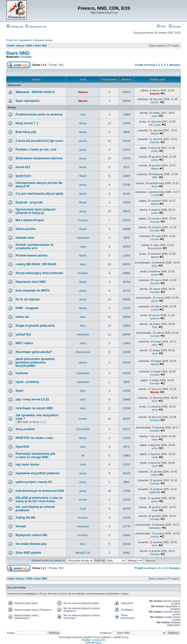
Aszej (155, 186)
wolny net (22, 317)
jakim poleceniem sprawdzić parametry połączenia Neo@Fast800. (35, 362)
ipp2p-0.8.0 (23, 176)
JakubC (155, 102)
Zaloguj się (15, 27)
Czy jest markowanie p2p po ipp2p (39, 194)
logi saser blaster (28, 464)
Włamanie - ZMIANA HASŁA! (35, 92)
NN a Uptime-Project (30, 220)
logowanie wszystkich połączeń (37, 473)
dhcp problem (25, 429)
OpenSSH (22, 447)
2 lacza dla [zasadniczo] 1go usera (39, 141)
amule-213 (23, 167)
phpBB (87, 637)
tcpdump (22, 373)
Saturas (83, 92)
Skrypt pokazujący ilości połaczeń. (40, 273)
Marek (83, 123)
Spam (20, 391)
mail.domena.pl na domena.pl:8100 (40, 491)
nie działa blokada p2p (31, 544)
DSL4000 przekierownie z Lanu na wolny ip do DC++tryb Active (39, 500)
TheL (155, 327)
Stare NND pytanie (28, 553)
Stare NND (41, 46)
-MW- (155, 177)
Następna (175, 65)
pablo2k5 (155, 492)
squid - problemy (27, 382)
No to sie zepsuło (28, 299)
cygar (83, 246)
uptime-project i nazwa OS (34, 482)
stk (83, 455)
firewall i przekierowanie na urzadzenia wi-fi (34, 246)
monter (83, 419)
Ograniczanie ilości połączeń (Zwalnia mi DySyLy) (36, 211)
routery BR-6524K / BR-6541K (36, 264)
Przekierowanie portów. (32, 256)
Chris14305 (83, 429)
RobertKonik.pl (93, 643)
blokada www (25, 238)
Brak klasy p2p (26, 132)
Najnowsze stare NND (31, 282)
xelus (83, 114)
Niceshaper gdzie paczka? (34, 352)
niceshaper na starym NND (34, 408)
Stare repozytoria (28, 101)
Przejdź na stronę (145, 65)
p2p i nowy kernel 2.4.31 (32, 399)
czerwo (155, 239)
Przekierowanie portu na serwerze (39, 114)
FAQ (161, 27)
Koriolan (26, 57)
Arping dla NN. (26, 518)
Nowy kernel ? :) (27, 123)
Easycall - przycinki (29, 202)
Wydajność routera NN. (32, 535)
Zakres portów (26, 229)
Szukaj (175, 27)
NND (30, 46)
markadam (83, 238)
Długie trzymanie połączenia (35, 326)
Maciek (83, 101)
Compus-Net (98, 640)
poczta (83, 141)
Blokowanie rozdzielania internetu (39, 158)
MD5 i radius (24, 343)
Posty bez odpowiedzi (19, 40)
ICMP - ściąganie (27, 308)
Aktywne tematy (44, 40)
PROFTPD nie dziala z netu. (35, 438)
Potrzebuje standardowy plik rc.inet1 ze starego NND (35, 455)
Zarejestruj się (36, 27)
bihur (83, 264)
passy (83, 150)
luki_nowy (155, 125)
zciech (155, 310)
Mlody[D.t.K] (83, 553)
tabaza (83, 362)
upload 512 (23, 334)
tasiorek (155, 318)
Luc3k (155, 195)
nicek (155, 353)
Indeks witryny (16, 46)
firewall (21, 526)
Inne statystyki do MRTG (33, 291)
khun (83, 399)
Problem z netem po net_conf (36, 150)
